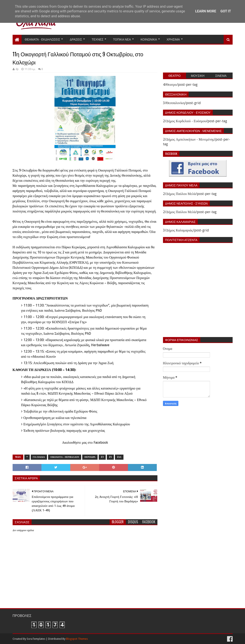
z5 (110, 457)
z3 (102, 457)
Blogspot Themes (77, 639)
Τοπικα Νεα (122, 39)
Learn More (206, 11)
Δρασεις (76, 39)
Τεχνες (98, 39)
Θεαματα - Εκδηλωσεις (43, 39)
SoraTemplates (36, 639)
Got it (226, 11)
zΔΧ (119, 457)
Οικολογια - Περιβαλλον (65, 457)
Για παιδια (39, 457)
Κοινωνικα (149, 39)
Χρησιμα (173, 39)
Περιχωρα (90, 457)
